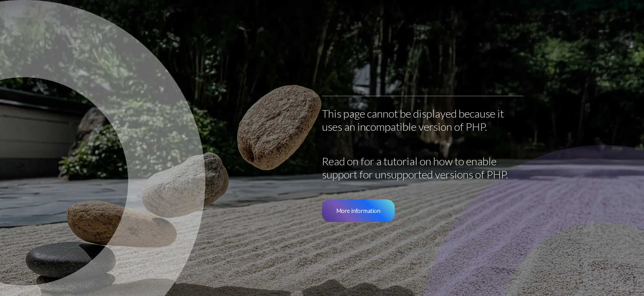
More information (358, 211)
